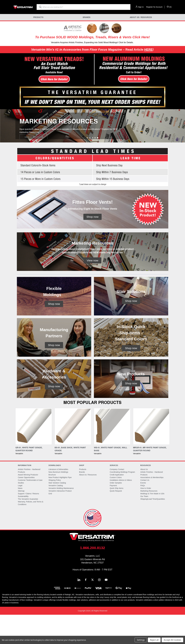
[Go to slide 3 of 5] (92, 167)
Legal (20, 515)
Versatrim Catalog (56, 515)
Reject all (154, 640)
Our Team (144, 526)
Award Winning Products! (28, 504)
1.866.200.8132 (93, 577)
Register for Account (154, 7)
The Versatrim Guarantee (28, 528)
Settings (141, 640)
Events (143, 512)
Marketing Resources (149, 520)
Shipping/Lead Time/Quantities (153, 528)
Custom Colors (116, 507)
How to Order (146, 517)
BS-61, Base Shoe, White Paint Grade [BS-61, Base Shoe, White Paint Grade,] (70, 478)
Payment (113, 515)
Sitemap (21, 520)
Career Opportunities (26, 507)
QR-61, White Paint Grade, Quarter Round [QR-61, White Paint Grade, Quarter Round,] (29, 478)
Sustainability (23, 526)
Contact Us (145, 509)
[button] (46, 70)
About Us (144, 499)
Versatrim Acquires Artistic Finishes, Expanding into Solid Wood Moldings (84, 42)
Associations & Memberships (152, 507)
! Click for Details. (126, 42)
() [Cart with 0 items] (169, 7)
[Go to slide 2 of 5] (90, 167)
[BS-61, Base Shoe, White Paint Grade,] (73, 456)
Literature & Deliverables (58, 499)
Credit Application (117, 504)
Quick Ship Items (117, 517)
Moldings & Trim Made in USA (152, 523)
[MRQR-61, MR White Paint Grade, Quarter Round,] (151, 456)
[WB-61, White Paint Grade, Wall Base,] (112, 456)
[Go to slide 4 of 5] (95, 167)
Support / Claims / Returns (28, 523)
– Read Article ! (92, 50)
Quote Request (116, 520)
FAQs (143, 515)
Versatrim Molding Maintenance (61, 517)
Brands (87, 17)
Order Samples (116, 512)
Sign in (141, 7)
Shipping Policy (55, 509)
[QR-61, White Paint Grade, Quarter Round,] (34, 456)
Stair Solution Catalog (57, 512)
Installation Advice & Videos (121, 509)
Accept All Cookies (172, 640)
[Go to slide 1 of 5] (87, 167)
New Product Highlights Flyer (60, 507)
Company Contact (117, 499)
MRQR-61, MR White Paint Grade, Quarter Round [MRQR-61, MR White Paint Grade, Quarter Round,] (150, 478)
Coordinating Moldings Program (122, 501)
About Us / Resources (141, 17)
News (20, 517)
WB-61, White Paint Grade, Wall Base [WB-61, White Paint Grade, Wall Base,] (111, 478)
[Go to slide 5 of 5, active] (98, 167)
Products (38, 17)
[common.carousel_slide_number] (92, 140)
